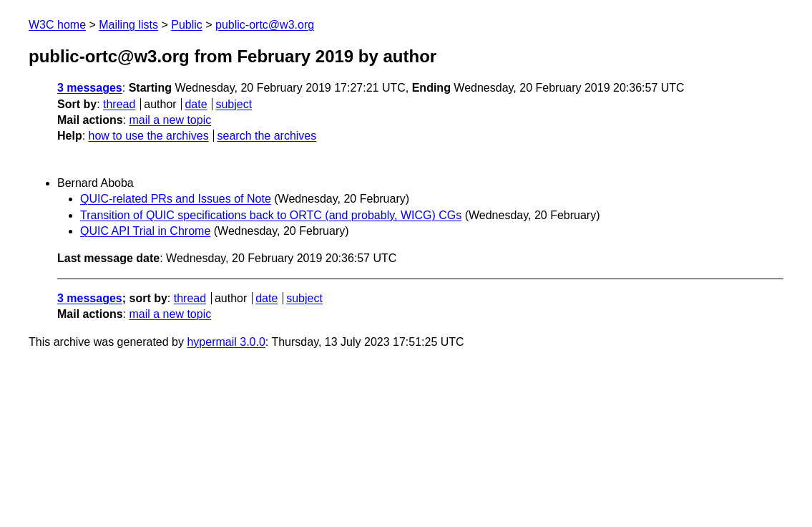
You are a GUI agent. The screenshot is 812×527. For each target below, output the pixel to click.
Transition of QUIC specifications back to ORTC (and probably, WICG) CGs (271, 215)
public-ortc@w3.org (265, 25)
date (196, 104)
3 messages (90, 88)
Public (187, 25)
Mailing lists (128, 25)
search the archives (267, 136)
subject (234, 104)
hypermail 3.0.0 (226, 342)
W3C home (57, 25)
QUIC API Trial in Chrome (145, 231)
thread (119, 104)
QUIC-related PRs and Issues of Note (176, 199)
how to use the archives (149, 136)
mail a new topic (170, 120)
